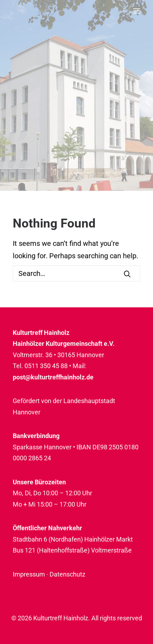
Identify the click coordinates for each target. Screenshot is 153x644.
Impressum (29, 574)
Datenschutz (67, 574)
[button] (137, 11)
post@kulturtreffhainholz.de (53, 377)
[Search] (76, 273)
